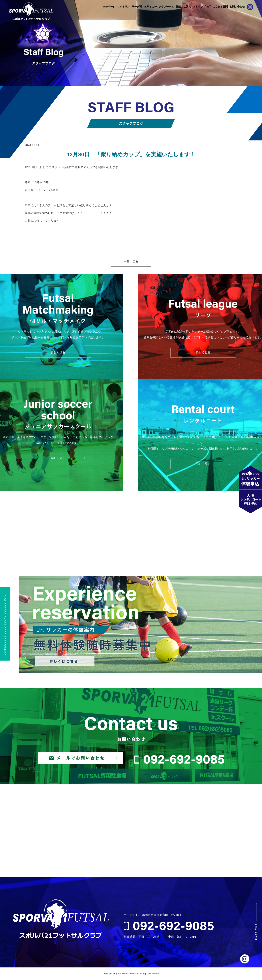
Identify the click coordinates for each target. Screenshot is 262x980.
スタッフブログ (202, 7)
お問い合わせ (237, 7)
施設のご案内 (183, 7)
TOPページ (109, 7)
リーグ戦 (137, 7)
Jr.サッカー (150, 7)
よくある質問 (220, 7)
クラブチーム (166, 7)
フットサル (124, 7)
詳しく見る (58, 352)
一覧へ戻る (131, 262)
